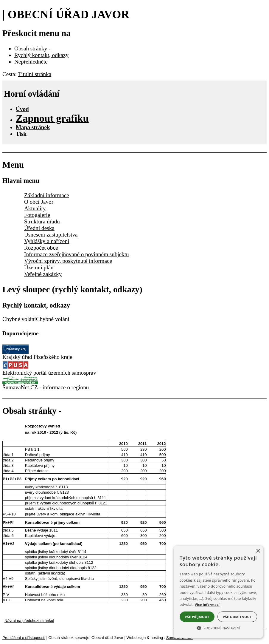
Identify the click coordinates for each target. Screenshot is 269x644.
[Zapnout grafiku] (52, 118)
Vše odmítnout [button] (237, 617)
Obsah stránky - (32, 48)
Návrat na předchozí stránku (29, 621)
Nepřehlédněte (31, 62)
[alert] (218, 592)
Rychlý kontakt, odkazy (41, 55)
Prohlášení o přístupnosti (24, 638)
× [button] (258, 551)
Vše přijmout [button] (197, 617)
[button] (218, 628)
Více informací (207, 604)
